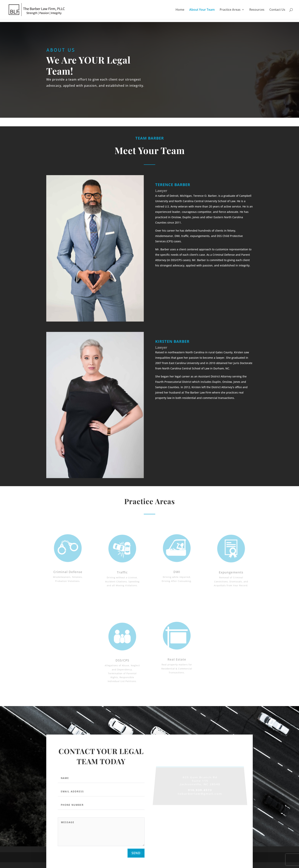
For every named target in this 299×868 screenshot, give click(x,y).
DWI (177, 570)
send (136, 854)
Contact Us (277, 10)
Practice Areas (230, 10)
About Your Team (202, 10)
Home (180, 10)
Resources (257, 10)
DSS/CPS (122, 659)
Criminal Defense (68, 570)
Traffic (122, 571)
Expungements (231, 571)
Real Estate (177, 658)
